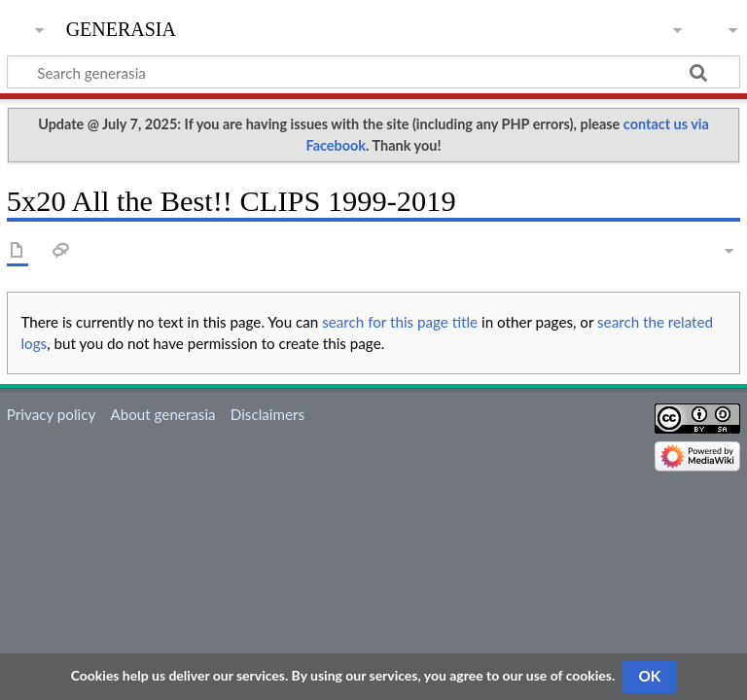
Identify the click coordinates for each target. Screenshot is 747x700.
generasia (121, 27)
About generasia (162, 414)
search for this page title (400, 322)
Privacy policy (51, 414)
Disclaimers (267, 414)
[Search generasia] (373, 72)
